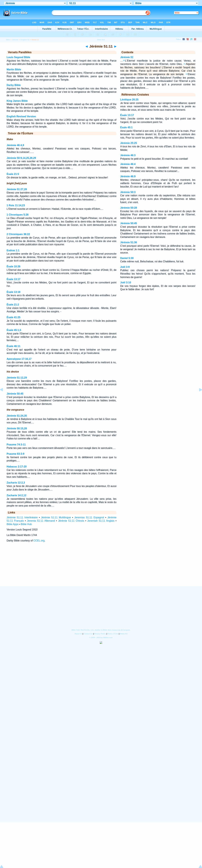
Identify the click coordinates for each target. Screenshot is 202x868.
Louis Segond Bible (18, 57)
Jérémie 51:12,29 (17, 378)
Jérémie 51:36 (129, 242)
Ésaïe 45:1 (126, 127)
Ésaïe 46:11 (13, 346)
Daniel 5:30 (127, 258)
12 (187, 74)
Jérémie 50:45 (15, 394)
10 (124, 60)
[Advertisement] (101, 567)
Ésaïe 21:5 (13, 174)
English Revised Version (21, 116)
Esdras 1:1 (13, 250)
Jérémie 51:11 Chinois (71, 521)
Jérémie (15, 40)
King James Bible (17, 101)
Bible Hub (26, 524)
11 (184, 64)
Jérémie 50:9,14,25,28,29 (21, 158)
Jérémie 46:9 (128, 176)
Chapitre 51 (25, 40)
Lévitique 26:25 (129, 100)
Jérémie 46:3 (128, 155)
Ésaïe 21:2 (13, 305)
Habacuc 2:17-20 (17, 467)
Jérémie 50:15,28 (17, 428)
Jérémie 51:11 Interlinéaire (22, 517)
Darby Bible (14, 85)
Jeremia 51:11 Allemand (41, 521)
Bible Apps (13, 524)
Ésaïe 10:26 (13, 266)
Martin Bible (14, 70)
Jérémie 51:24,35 (17, 416)
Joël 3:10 (126, 283)
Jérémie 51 (127, 57)
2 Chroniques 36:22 (18, 234)
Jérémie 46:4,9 (15, 145)
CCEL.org (39, 541)
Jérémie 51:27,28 (17, 189)
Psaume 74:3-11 (16, 445)
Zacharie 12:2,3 (16, 483)
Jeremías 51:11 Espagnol (89, 517)
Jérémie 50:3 (128, 192)
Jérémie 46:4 (128, 164)
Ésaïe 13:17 (13, 279)
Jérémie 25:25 (129, 143)
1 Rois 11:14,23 (16, 205)
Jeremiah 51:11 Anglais (101, 521)
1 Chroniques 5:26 (18, 215)
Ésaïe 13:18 (13, 292)
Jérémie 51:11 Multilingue (56, 517)
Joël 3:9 (125, 267)
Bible (8, 40)
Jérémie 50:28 (129, 208)
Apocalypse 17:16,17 (19, 359)
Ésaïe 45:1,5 (14, 330)
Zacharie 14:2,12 (16, 495)
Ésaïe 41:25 (13, 317)
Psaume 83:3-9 (15, 454)
